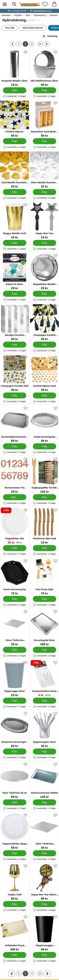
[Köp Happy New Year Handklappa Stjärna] (45, 243)
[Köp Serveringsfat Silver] (45, 650)
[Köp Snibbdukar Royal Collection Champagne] (15, 955)
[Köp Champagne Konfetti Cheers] (45, 345)
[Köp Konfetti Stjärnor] (15, 141)
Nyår (28, 15)
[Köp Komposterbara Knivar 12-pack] (45, 701)
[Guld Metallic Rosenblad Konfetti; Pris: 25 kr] (15, 170)
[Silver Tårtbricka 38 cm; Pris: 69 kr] (15, 780)
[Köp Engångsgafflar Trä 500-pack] (45, 497)
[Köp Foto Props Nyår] (45, 599)
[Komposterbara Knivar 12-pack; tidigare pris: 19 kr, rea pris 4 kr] (44, 679)
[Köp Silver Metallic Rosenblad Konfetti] (45, 192)
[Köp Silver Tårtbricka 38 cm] (15, 802)
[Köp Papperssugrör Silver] (45, 752)
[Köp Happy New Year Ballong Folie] (45, 904)
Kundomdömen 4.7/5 (42, 11)
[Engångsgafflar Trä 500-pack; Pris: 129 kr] (44, 475)
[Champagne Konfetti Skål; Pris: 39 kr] (15, 373)
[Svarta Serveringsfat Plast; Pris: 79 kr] (15, 577)
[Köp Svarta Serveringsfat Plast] (15, 599)
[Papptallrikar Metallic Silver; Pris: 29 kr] (44, 272)
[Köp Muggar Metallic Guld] (15, 243)
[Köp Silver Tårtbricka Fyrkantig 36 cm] (45, 853)
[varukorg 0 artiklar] (54, 4)
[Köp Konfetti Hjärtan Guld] (45, 395)
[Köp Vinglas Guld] (15, 904)
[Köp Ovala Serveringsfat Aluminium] (45, 446)
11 (41, 45)
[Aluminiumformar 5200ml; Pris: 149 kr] (44, 780)
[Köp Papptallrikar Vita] (15, 548)
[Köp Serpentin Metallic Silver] (15, 90)
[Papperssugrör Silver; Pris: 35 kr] (44, 729)
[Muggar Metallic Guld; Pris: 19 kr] (15, 221)
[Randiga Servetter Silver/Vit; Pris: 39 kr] (15, 322)
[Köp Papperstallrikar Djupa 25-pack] (15, 853)
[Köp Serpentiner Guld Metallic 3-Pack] (45, 141)
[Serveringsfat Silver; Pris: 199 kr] (44, 628)
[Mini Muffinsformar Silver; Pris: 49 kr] (44, 68)
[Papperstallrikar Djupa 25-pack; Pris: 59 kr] (15, 831)
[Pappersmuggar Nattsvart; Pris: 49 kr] (44, 933)
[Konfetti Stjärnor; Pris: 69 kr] (15, 119)
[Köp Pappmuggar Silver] (15, 701)
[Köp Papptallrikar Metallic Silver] (45, 294)
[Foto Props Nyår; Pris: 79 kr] (44, 577)
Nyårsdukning (40, 15)
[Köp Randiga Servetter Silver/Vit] (15, 345)
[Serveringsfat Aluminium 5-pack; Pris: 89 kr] (15, 424)
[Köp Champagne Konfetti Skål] (15, 395)
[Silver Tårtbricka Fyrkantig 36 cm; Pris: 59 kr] (44, 831)
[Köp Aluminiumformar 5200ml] (45, 802)
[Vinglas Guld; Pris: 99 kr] (15, 882)
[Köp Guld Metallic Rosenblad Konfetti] (15, 192)
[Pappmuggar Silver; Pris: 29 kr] (15, 679)
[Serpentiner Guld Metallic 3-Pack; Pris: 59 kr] (44, 119)
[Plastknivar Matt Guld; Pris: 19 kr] (44, 526)
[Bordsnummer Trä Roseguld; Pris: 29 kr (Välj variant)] (15, 475)
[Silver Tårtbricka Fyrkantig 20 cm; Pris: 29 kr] (15, 628)
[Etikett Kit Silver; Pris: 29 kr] (15, 272)
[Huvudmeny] (5, 4)
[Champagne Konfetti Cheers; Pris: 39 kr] (44, 322)
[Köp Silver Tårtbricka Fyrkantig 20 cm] (15, 650)
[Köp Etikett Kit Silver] (15, 294)
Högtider (18, 15)
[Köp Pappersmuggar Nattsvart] (45, 955)
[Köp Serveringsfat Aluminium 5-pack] (15, 446)
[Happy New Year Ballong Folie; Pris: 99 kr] (44, 882)
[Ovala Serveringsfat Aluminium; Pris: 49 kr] (44, 424)
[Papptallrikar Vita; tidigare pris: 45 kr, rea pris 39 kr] (15, 526)
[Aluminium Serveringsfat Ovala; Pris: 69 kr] (15, 729)
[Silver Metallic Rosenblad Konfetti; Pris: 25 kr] (44, 170)
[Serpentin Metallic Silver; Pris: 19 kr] (15, 68)
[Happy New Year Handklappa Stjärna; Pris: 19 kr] (44, 221)
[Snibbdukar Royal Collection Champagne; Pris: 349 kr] (15, 933)
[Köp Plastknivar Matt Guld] (45, 548)
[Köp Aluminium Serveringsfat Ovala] (15, 752)
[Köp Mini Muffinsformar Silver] (45, 90)
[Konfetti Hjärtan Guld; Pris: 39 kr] (44, 373)
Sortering (50, 36)
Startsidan (6, 15)
